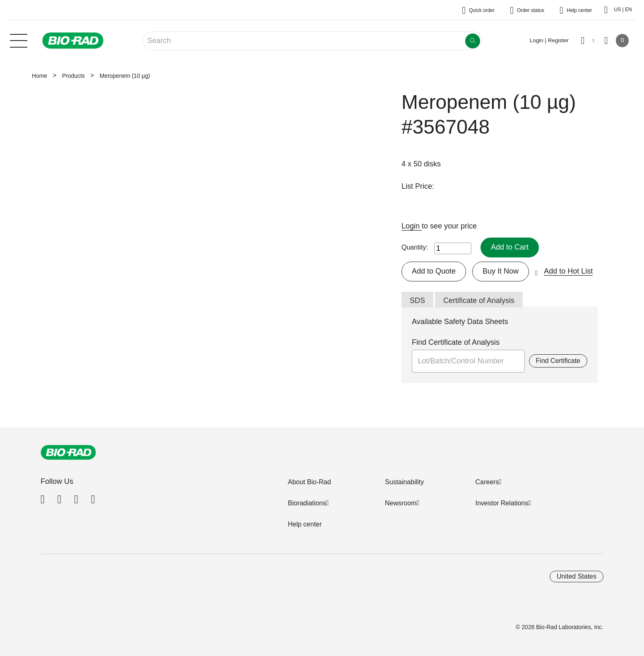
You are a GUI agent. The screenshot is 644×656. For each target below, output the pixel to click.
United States (577, 576)
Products (73, 76)
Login (412, 226)
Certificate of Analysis (479, 300)
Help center (305, 524)
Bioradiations (307, 503)
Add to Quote (434, 271)
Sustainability (404, 482)
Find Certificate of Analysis (456, 342)
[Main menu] (19, 40)
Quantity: (415, 247)
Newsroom (401, 503)
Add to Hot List (568, 271)
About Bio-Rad (309, 482)
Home (40, 76)
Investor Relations (502, 503)
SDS (417, 300)
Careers (487, 482)
